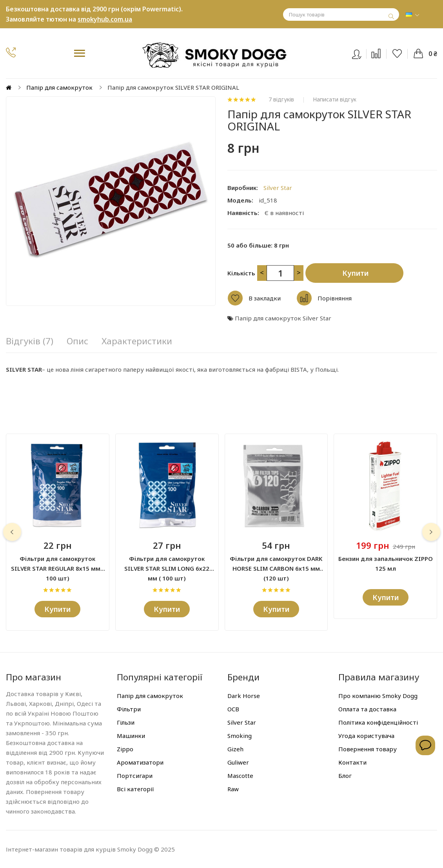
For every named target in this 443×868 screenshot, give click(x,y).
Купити (355, 273)
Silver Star (278, 188)
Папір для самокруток (59, 87)
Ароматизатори (140, 762)
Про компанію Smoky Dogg (378, 696)
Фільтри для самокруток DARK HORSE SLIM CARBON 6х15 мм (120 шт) (276, 564)
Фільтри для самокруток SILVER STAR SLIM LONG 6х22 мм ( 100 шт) (167, 564)
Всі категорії (135, 789)
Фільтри (129, 709)
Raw (233, 789)
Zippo (125, 749)
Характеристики (137, 341)
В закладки (265, 298)
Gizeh (235, 749)
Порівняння (335, 298)
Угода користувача (366, 736)
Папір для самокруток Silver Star (283, 318)
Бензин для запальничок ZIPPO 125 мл (386, 563)
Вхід (362, 52)
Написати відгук (335, 99)
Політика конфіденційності (378, 722)
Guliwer (238, 762)
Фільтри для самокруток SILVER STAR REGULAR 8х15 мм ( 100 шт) (57, 564)
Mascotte (240, 776)
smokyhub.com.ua (105, 19)
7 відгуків (281, 99)
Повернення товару (368, 749)
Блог (345, 776)
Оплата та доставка (367, 709)
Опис (77, 341)
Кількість (241, 273)
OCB (233, 709)
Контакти (352, 762)
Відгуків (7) (30, 341)
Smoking (240, 736)
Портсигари (135, 776)
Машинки (131, 736)
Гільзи (126, 722)
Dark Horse (244, 696)
